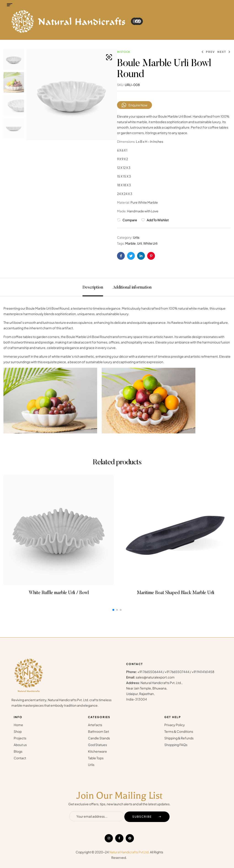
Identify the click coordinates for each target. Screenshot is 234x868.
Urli (140, 243)
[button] (109, 57)
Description (93, 288)
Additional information (132, 288)
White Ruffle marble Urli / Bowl (59, 593)
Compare (130, 220)
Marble (130, 243)
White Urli (150, 243)
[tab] (93, 287)
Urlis (136, 237)
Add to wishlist (158, 220)
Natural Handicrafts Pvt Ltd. (129, 852)
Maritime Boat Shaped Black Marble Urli (176, 593)
